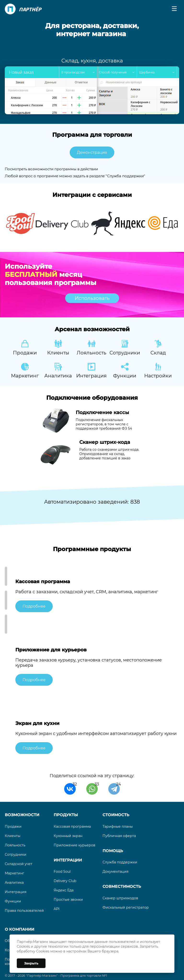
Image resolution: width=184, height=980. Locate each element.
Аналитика (14, 883)
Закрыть (31, 963)
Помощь (113, 851)
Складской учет (19, 864)
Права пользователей (24, 911)
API (57, 909)
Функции (13, 901)
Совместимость (122, 886)
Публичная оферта (119, 836)
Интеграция (16, 892)
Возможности (22, 815)
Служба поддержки (120, 862)
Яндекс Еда (64, 890)
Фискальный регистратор (126, 907)
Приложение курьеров (75, 845)
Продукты (66, 815)
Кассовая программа (72, 826)
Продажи (13, 826)
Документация (115, 872)
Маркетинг (14, 873)
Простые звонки (68, 900)
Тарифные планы (118, 826)
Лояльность (15, 845)
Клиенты (13, 836)
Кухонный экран (68, 836)
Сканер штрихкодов (120, 898)
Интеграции (68, 860)
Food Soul (62, 872)
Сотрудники (16, 855)
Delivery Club (65, 881)
